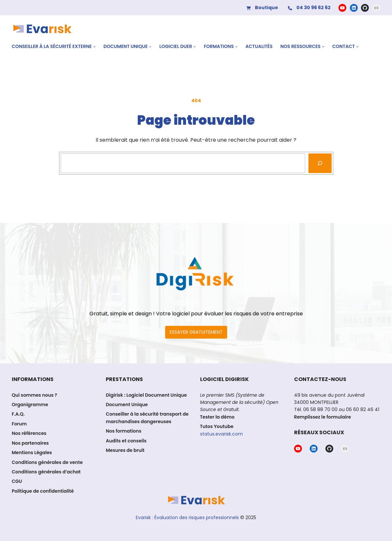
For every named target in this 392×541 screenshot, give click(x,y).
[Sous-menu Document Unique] (150, 46)
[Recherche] (320, 163)
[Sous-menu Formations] (236, 46)
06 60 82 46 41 (362, 409)
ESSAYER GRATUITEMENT (196, 332)
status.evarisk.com (221, 434)
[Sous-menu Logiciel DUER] (195, 46)
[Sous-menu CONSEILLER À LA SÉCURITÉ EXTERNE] (94, 46)
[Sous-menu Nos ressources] (323, 46)
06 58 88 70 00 (320, 409)
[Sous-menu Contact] (357, 46)
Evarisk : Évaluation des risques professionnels (187, 517)
